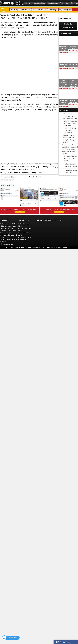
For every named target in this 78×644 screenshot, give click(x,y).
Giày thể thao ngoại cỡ (39, 10)
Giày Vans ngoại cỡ (65, 10)
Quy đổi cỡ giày (40, 3)
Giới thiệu (69, 3)
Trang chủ (4, 15)
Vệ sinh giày (14, 10)
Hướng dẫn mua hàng (55, 3)
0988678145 (19, 4)
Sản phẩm (28, 3)
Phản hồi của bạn (64, 642)
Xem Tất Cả (20, 212)
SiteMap (23, 239)
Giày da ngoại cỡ (25, 10)
